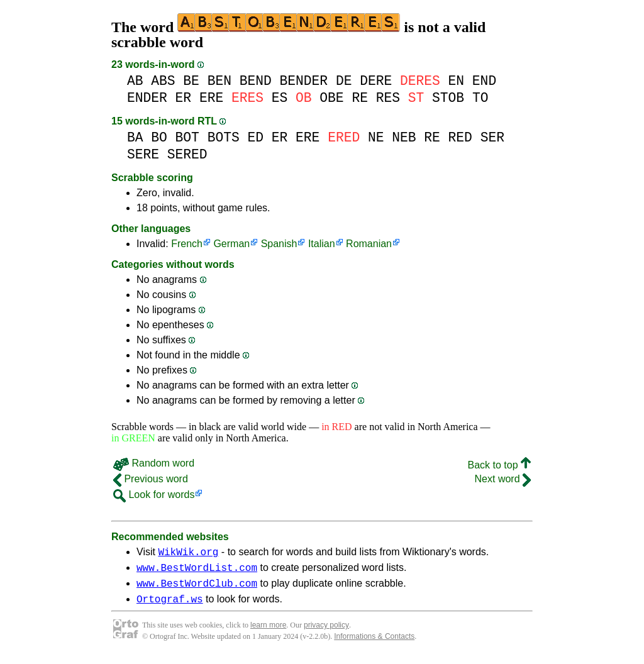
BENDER (304, 81)
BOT (187, 137)
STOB (448, 98)
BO (159, 137)
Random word (154, 463)
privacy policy (326, 633)
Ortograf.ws (170, 606)
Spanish (279, 244)
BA (135, 137)
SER (492, 137)
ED (255, 137)
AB (135, 81)
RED (460, 137)
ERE (211, 98)
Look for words (154, 495)
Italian (322, 244)
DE (344, 81)
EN (457, 81)
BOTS (224, 137)
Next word (503, 479)
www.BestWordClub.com (197, 589)
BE (191, 81)
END (484, 81)
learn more (268, 633)
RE (360, 98)
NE (376, 137)
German (231, 244)
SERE (143, 154)
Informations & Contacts (374, 644)
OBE (331, 98)
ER (184, 98)
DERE (376, 81)
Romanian (369, 244)
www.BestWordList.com (197, 571)
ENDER (147, 98)
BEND (256, 81)
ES (280, 98)
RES (388, 98)
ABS (163, 81)
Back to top (500, 465)
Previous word (151, 479)
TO (480, 98)
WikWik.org (188, 553)
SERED (187, 154)
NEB (404, 137)
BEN (219, 81)
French (187, 244)
